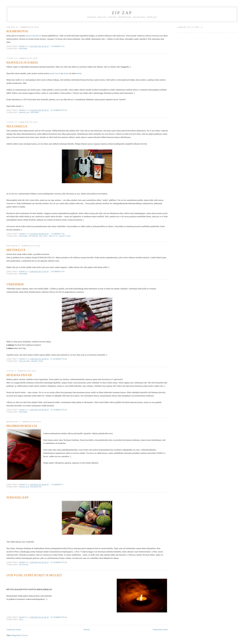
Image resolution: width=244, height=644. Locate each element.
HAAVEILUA (24, 112)
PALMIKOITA (36, 487)
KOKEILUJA (24, 487)
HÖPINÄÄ (23, 49)
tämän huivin (55, 73)
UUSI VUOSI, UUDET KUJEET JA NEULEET (34, 575)
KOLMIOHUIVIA (17, 31)
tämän (66, 73)
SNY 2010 (43, 236)
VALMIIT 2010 (65, 236)
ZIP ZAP (122, 13)
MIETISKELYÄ (16, 250)
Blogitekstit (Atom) (20, 635)
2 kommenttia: (58, 46)
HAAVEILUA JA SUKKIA (22, 63)
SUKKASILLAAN (17, 497)
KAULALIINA (24, 361)
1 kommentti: (58, 485)
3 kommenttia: (58, 272)
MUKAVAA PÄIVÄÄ (19, 375)
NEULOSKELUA (17, 126)
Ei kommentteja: (59, 110)
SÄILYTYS (53, 236)
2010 (21, 620)
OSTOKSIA (33, 236)
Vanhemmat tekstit (160, 629)
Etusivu (87, 629)
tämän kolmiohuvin (34, 36)
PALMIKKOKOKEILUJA (22, 426)
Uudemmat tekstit (14, 629)
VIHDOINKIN (15, 284)
